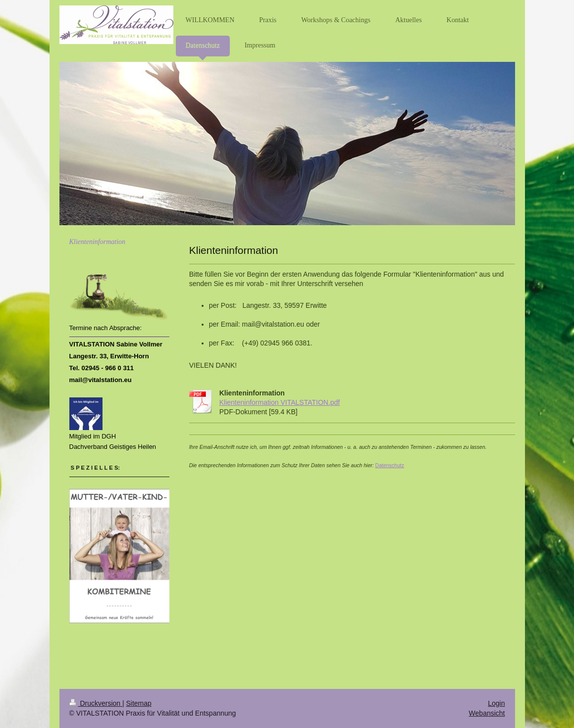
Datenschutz (390, 465)
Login (496, 703)
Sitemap (139, 703)
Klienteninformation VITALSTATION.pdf (280, 402)
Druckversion (96, 703)
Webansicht (487, 713)
